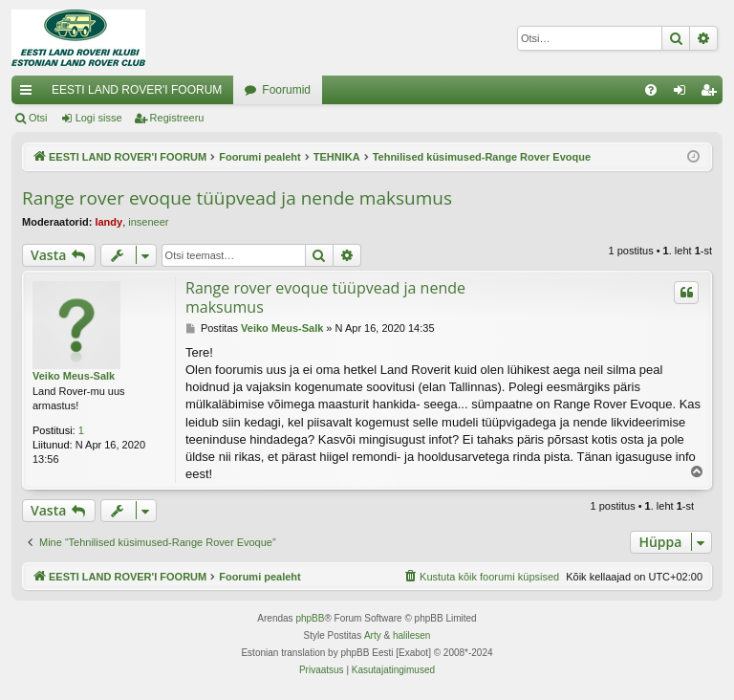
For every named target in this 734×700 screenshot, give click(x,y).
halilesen (411, 635)
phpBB (310, 618)
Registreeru (177, 118)
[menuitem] (651, 90)
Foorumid (286, 90)
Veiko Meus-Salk (74, 376)
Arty (373, 635)
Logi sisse (99, 118)
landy (108, 222)
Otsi (38, 118)
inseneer (148, 222)
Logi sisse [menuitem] (684, 94)
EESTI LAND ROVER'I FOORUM (137, 90)
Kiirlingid (30, 94)
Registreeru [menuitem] (712, 94)
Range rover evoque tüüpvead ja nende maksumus (237, 198)
